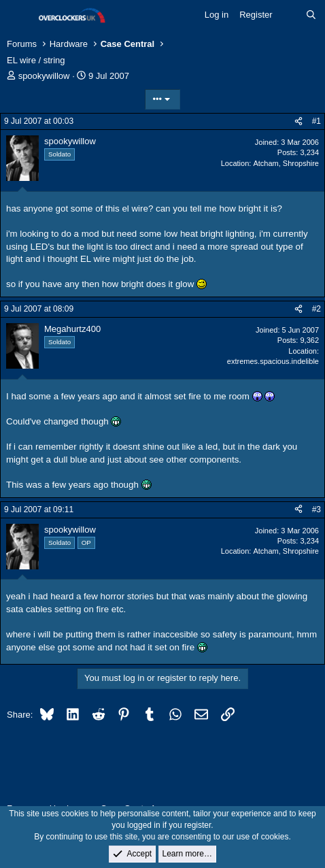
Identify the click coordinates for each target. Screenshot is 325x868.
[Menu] (19, 16)
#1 (317, 121)
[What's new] (289, 15)
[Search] (311, 15)
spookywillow (44, 76)
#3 (317, 510)
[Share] (298, 121)
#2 (317, 309)
